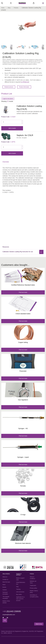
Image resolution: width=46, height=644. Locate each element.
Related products (9, 87)
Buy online (19, 594)
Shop (9, 8)
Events (4, 587)
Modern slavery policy (34, 592)
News (4, 585)
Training (18, 589)
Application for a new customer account (20, 599)
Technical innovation (5, 593)
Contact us (5, 579)
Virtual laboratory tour (21, 583)
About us (5, 577)
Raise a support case (20, 579)
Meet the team (6, 582)
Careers (5, 590)
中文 (5, 620)
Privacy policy (33, 588)
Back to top (39, 624)
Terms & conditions (32, 578)
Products (16, 8)
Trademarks (33, 586)
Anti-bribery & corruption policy (34, 596)
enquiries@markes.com (9, 615)
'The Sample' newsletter (6, 598)
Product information (24, 87)
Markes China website (6, 602)
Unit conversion (20, 592)
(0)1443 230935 (12, 611)
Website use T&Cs (33, 582)
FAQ (17, 587)
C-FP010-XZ (25, 82)
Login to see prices (8, 99)
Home (3, 8)
